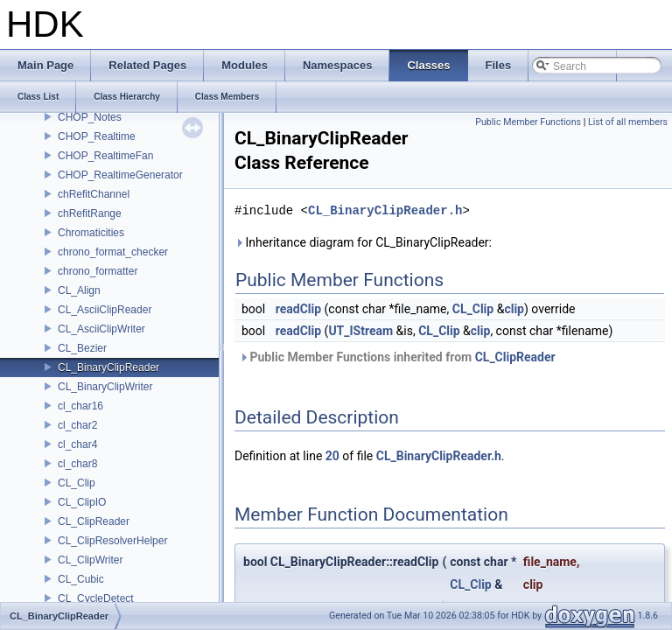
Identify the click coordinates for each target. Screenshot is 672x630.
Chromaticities (91, 233)
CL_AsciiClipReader (105, 310)
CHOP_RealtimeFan (105, 156)
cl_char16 (80, 406)
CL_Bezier (82, 348)
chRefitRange (90, 213)
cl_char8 (77, 464)
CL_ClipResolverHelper (112, 541)
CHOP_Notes (90, 117)
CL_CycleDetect (96, 598)
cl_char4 (77, 444)
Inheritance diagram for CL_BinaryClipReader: (363, 242)
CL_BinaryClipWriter (105, 387)
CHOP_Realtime (97, 136)
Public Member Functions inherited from (397, 357)
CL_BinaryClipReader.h (385, 210)
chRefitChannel (94, 194)
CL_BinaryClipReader (108, 367)
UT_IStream (360, 331)
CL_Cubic (81, 579)
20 (332, 456)
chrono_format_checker (113, 252)
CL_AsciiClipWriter (101, 329)
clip (514, 309)
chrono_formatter (98, 271)
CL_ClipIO (82, 502)
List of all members (628, 122)
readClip (298, 309)
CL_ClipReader (94, 521)
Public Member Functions (528, 122)
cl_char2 (77, 425)
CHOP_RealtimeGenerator (120, 175)
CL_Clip (77, 483)
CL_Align (79, 290)
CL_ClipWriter (90, 560)
